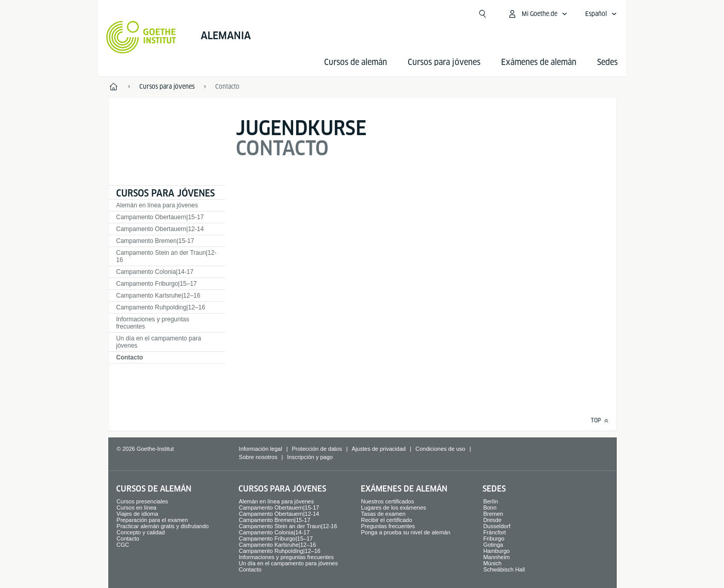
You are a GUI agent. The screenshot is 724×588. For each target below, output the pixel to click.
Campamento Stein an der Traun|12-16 (166, 256)
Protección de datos (317, 449)
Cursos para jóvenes (444, 62)
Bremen (493, 514)
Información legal (261, 449)
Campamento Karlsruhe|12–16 (158, 296)
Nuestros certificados (388, 501)
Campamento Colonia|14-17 (155, 272)
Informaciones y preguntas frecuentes (152, 323)
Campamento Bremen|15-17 (155, 241)
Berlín (490, 501)
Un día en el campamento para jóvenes (159, 342)
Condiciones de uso (440, 449)
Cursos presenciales (142, 501)
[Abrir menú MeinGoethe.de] (537, 14)
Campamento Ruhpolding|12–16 (161, 307)
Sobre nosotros (258, 457)
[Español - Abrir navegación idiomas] (601, 14)
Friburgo (494, 538)
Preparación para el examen (152, 520)
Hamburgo (496, 551)
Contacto (130, 357)
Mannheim (496, 557)
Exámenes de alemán (539, 62)
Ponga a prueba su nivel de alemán (406, 532)
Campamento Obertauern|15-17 (160, 217)
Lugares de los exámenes (394, 508)
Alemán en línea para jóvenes (157, 205)
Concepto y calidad (141, 532)
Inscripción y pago (310, 457)
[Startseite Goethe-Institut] (141, 37)
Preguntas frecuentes (388, 526)
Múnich (492, 563)
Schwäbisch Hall (504, 569)
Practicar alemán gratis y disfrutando (163, 526)
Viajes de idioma (138, 514)
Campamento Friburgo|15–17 (157, 284)
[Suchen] (482, 14)
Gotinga (493, 545)
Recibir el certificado (387, 520)
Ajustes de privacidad (379, 449)
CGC (123, 545)
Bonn (490, 508)
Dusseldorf (497, 526)
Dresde (492, 520)
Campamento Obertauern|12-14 (160, 229)
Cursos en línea (136, 508)
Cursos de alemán (356, 62)
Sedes (607, 62)
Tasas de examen (383, 514)
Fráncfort (494, 532)
